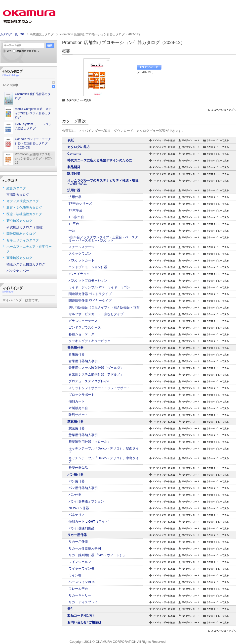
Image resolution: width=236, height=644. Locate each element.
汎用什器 (74, 190)
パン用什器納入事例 (83, 488)
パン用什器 (75, 474)
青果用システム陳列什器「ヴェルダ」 (96, 368)
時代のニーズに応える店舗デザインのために (100, 160)
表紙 (71, 140)
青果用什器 (75, 348)
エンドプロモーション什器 (88, 267)
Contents (74, 154)
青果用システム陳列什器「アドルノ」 (96, 374)
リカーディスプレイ (83, 602)
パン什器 (75, 495)
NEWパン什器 (79, 508)
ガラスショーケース (83, 321)
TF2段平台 (76, 217)
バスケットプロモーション (88, 280)
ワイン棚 (75, 575)
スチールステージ (81, 247)
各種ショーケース (81, 334)
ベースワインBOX (82, 582)
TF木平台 (75, 210)
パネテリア (77, 515)
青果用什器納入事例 (83, 361)
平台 (72, 230)
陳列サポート (78, 415)
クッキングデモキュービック (90, 341)
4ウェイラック (79, 274)
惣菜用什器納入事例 (83, 435)
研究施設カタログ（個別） (26, 227)
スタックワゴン (80, 254)
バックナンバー (18, 271)
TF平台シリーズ (80, 204)
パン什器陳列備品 (81, 528)
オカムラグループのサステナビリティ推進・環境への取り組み (103, 182)
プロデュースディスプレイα (89, 381)
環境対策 (74, 174)
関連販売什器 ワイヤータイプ (90, 301)
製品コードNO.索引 (81, 616)
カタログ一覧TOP (12, 34)
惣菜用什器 (75, 421)
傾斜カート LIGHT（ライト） (90, 521)
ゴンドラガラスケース (85, 327)
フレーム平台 (78, 589)
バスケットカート (81, 260)
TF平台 (74, 224)
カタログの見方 (79, 147)
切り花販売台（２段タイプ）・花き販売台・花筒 (104, 307)
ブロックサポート (81, 395)
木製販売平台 (78, 408)
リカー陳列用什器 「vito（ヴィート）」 (97, 555)
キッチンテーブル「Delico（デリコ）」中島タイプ (104, 460)
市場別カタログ (18, 195)
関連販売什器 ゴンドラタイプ (90, 294)
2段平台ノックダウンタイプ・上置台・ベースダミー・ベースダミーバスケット (103, 239)
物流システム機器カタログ (26, 264)
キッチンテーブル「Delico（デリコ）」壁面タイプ (104, 450)
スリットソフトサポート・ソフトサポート (99, 388)
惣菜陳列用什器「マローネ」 (90, 442)
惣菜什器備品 (78, 468)
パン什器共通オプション (86, 501)
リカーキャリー (80, 595)
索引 (71, 609)
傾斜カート (77, 401)
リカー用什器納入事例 (85, 548)
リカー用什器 (77, 535)
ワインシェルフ (80, 562)
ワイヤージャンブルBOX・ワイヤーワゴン (99, 287)
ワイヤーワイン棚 (81, 569)
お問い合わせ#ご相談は (84, 622)
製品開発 (74, 167)
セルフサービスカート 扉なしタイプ (96, 314)
